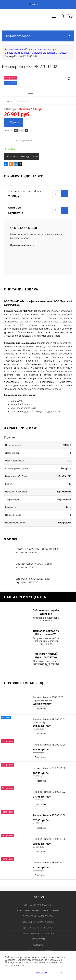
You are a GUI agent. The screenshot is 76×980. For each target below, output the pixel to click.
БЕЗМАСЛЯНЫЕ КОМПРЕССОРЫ (38, 922)
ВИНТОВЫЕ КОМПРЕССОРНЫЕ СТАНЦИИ (38, 911)
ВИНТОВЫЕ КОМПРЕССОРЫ (38, 905)
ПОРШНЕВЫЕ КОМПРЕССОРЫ (38, 916)
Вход (4, 20)
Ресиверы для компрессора (41, 49)
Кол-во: (9, 130)
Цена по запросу (42, 704)
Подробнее (40, 709)
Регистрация (15, 20)
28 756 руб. (53, 774)
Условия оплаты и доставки (22, 157)
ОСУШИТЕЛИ (38, 939)
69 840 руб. (53, 727)
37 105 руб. (53, 822)
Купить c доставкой (65, 194)
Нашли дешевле (23, 140)
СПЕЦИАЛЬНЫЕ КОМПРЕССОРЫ (38, 933)
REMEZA (67, 445)
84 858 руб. (53, 751)
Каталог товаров (38, 36)
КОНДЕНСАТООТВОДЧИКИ (38, 951)
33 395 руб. (53, 798)
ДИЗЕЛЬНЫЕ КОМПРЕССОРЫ (38, 928)
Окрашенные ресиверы (17, 53)
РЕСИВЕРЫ (38, 945)
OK (61, 973)
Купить (15, 122)
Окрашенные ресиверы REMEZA (49, 53)
